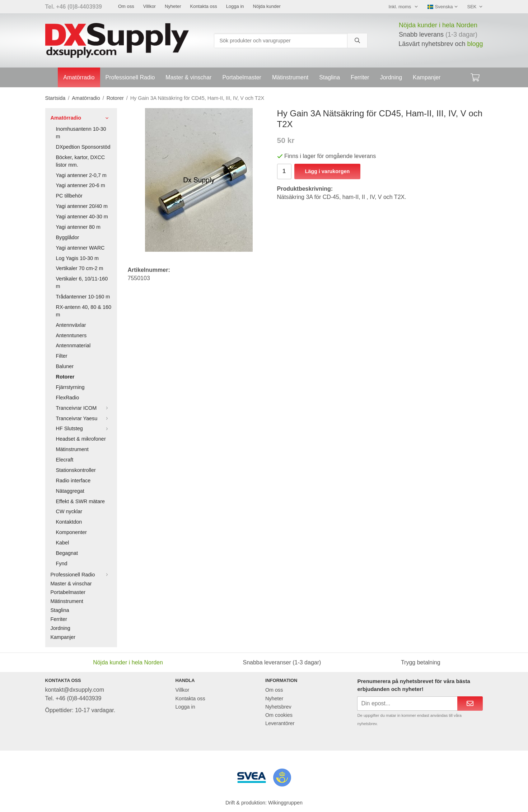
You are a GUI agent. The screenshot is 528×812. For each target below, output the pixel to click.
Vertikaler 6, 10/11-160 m (82, 282)
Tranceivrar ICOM (84, 408)
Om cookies (279, 715)
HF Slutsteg (84, 428)
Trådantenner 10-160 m (83, 297)
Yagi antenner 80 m (78, 227)
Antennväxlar (71, 325)
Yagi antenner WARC (80, 248)
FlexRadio (68, 398)
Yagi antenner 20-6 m (81, 185)
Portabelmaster (242, 77)
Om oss (126, 6)
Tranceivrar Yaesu (84, 418)
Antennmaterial (73, 345)
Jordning (391, 77)
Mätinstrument (290, 77)
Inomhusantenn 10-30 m (81, 133)
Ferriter (360, 77)
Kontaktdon (69, 522)
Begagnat (67, 553)
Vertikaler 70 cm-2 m (80, 268)
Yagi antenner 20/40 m (82, 206)
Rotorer (65, 377)
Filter (62, 356)
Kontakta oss (203, 6)
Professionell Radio (130, 77)
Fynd (62, 563)
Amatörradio (79, 77)
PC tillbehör (69, 196)
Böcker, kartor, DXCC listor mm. (81, 161)
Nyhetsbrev (278, 707)
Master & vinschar (188, 77)
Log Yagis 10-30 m (77, 258)
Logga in (235, 6)
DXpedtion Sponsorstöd (83, 147)
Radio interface (73, 481)
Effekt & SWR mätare (81, 501)
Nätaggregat (70, 491)
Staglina (330, 77)
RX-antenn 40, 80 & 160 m (84, 311)
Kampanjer (427, 77)
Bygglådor (68, 237)
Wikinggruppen (285, 803)
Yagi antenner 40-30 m (82, 217)
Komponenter (71, 532)
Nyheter (173, 6)
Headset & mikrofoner (81, 439)
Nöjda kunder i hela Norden (438, 25)
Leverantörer (280, 723)
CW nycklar (69, 511)
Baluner (65, 366)
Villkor (149, 6)
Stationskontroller (76, 470)
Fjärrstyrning (70, 387)
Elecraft (65, 460)
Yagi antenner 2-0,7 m (81, 175)
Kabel (63, 543)
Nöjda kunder (267, 6)
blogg (475, 44)
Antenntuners (71, 335)
